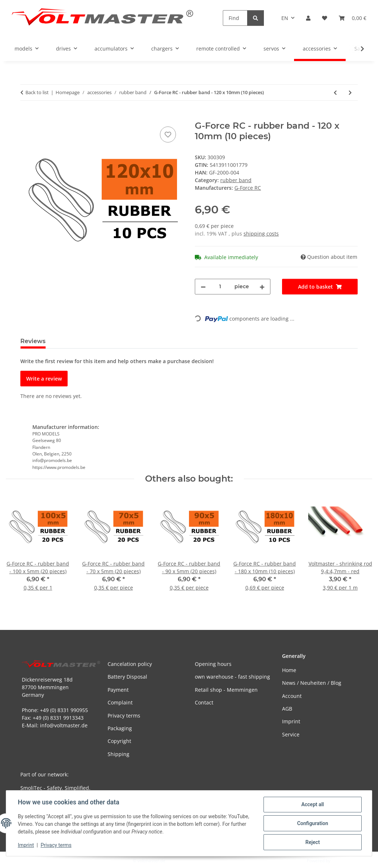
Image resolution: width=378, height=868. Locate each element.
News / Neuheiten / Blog (312, 683)
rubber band (236, 180)
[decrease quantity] (203, 287)
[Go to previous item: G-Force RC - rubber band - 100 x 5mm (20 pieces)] (335, 93)
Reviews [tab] (33, 341)
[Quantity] (220, 287)
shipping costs (261, 234)
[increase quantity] (262, 287)
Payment (118, 690)
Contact (204, 702)
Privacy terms (56, 845)
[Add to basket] (26, 117)
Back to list (37, 92)
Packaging (120, 728)
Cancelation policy (130, 664)
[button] (308, 18)
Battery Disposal (127, 677)
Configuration (312, 823)
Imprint (26, 845)
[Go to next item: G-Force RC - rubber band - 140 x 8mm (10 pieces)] (350, 93)
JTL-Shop (340, 861)
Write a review (44, 379)
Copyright (119, 741)
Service (291, 734)
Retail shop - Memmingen (226, 690)
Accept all (313, 804)
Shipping (118, 754)
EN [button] (285, 18)
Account (292, 696)
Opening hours (213, 664)
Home (289, 670)
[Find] (235, 18)
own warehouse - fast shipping (232, 677)
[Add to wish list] (168, 134)
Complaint (120, 702)
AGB (287, 709)
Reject (313, 842)
